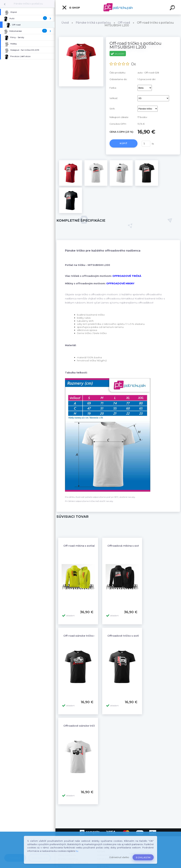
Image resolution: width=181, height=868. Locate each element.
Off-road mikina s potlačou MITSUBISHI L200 (93, 546)
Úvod (65, 23)
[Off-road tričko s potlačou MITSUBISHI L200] (81, 38)
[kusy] (146, 144)
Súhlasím (143, 857)
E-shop (71, 8)
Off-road (124, 23)
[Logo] (118, 7)
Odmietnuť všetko (119, 857)
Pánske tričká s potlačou (28, 4)
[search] (173, 8)
